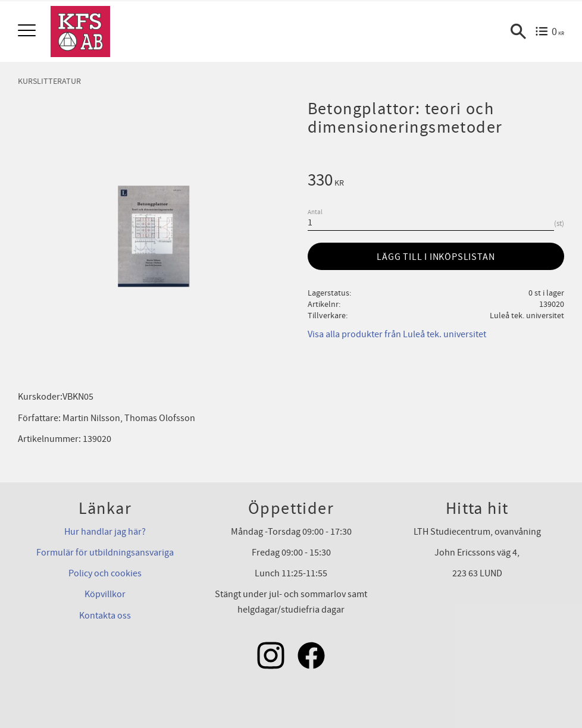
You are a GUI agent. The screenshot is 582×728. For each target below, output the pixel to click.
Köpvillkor (105, 594)
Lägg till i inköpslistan (436, 257)
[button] (28, 31)
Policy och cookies (105, 573)
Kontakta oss (105, 616)
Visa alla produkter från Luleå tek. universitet (397, 334)
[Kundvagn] (550, 32)
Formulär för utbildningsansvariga (105, 553)
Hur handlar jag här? (105, 532)
